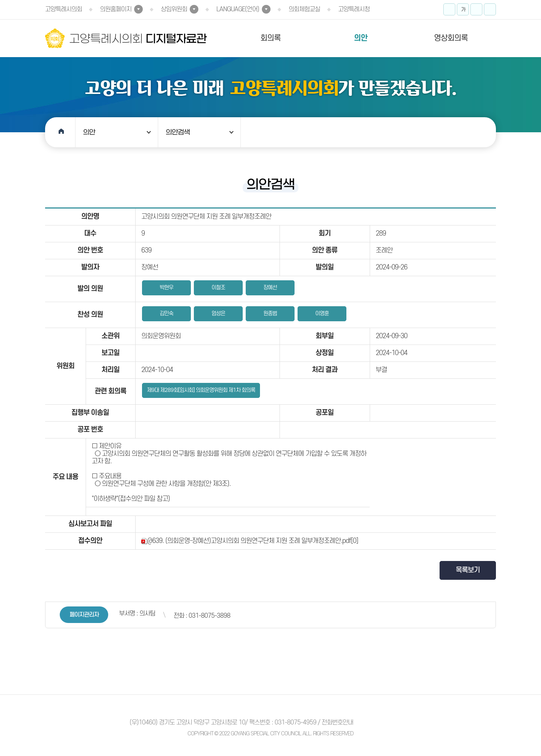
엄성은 (218, 314)
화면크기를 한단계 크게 (449, 9)
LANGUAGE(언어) (238, 9)
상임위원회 (174, 9)
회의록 (270, 38)
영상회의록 (451, 38)
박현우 (166, 288)
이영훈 (322, 314)
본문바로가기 (0, 0)
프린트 (490, 9)
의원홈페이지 (116, 9)
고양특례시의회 (63, 9)
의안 (361, 38)
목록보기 (468, 570)
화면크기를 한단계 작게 (476, 9)
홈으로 (60, 132)
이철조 (218, 288)
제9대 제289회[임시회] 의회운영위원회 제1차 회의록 (201, 390)
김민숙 (166, 314)
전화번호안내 (337, 723)
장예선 (270, 288)
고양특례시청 (354, 9)
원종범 (270, 314)
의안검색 (178, 132)
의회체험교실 (304, 9)
